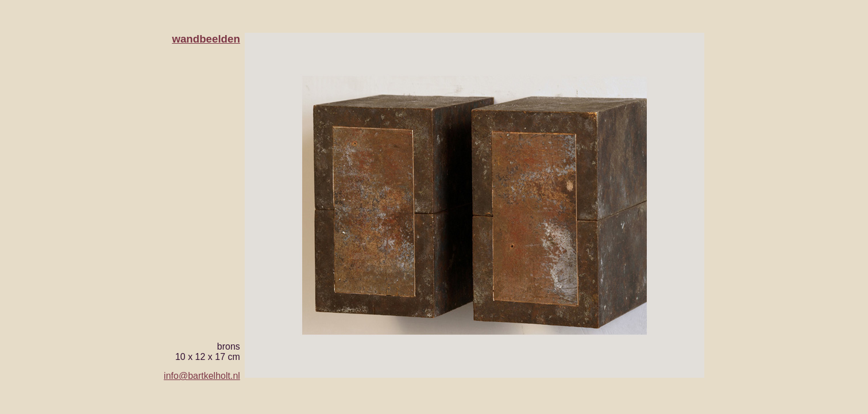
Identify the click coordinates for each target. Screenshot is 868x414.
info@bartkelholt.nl (202, 376)
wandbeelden (206, 39)
